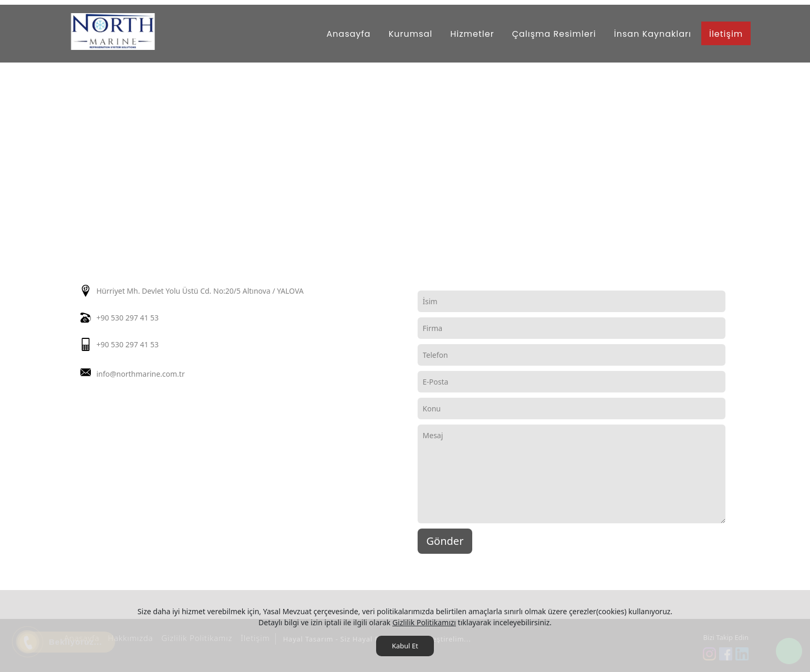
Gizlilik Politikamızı (424, 622)
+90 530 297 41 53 (127, 318)
